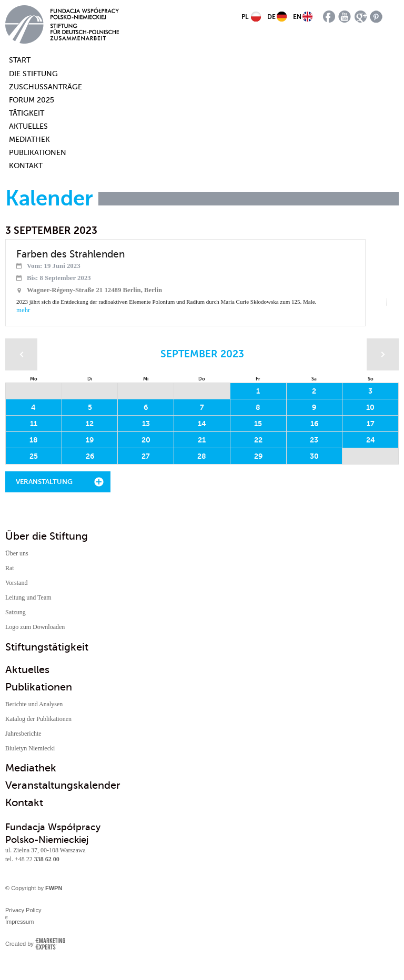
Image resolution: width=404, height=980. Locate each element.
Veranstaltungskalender (63, 785)
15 (258, 424)
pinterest (376, 17)
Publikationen (38, 153)
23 (314, 440)
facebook (329, 17)
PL (245, 17)
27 (146, 456)
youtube (345, 17)
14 (202, 424)
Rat (10, 568)
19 (90, 440)
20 (146, 440)
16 (314, 424)
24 (371, 440)
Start (14, 60)
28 (202, 456)
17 (371, 424)
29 (258, 456)
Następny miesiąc (383, 354)
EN (297, 17)
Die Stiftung (33, 74)
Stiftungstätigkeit (47, 647)
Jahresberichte (23, 734)
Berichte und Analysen (34, 704)
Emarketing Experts (50, 944)
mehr (23, 310)
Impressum (19, 922)
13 (146, 424)
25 (34, 456)
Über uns (17, 553)
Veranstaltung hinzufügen (44, 485)
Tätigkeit (27, 113)
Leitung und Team (28, 597)
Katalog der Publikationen (38, 719)
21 (202, 440)
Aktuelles (28, 126)
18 (34, 440)
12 (90, 424)
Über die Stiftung (47, 536)
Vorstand (16, 583)
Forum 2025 (32, 100)
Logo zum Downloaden (35, 627)
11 (34, 424)
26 (90, 456)
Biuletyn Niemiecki (30, 748)
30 (314, 456)
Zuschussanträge (46, 87)
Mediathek (29, 140)
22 (258, 440)
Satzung (16, 612)
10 (370, 407)
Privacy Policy (23, 910)
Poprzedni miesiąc (21, 354)
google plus (361, 17)
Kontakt (26, 166)
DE (271, 17)
